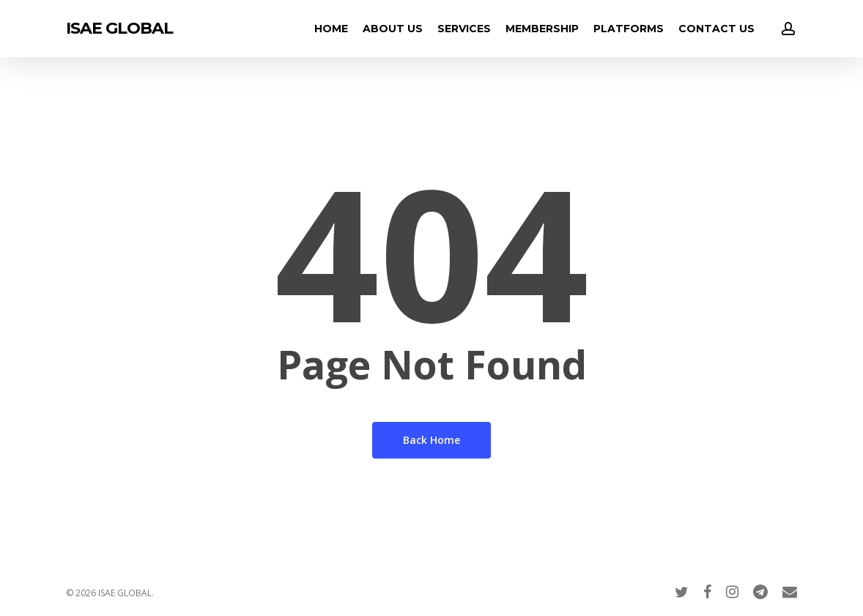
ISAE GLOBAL (119, 29)
